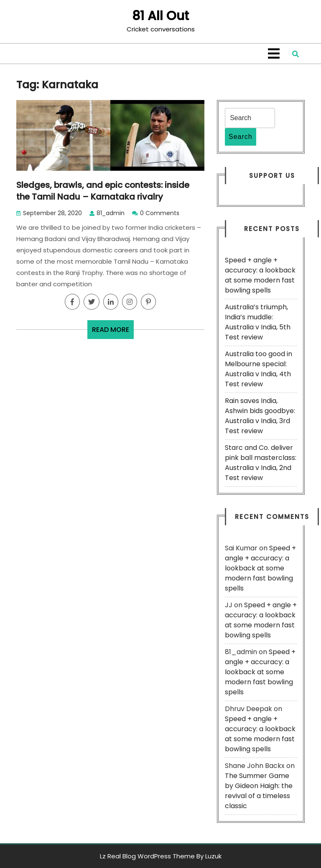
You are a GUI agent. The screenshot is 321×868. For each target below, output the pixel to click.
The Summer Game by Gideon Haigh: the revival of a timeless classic (259, 791)
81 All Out (160, 16)
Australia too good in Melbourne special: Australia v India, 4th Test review (259, 369)
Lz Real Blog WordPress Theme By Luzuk (161, 856)
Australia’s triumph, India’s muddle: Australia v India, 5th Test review (258, 322)
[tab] (274, 54)
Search (241, 137)
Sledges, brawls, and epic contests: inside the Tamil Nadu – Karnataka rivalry (103, 191)
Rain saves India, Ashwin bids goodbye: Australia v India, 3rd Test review (260, 416)
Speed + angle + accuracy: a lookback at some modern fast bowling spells (260, 275)
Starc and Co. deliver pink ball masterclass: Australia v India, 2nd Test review (261, 463)
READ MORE (113, 332)
